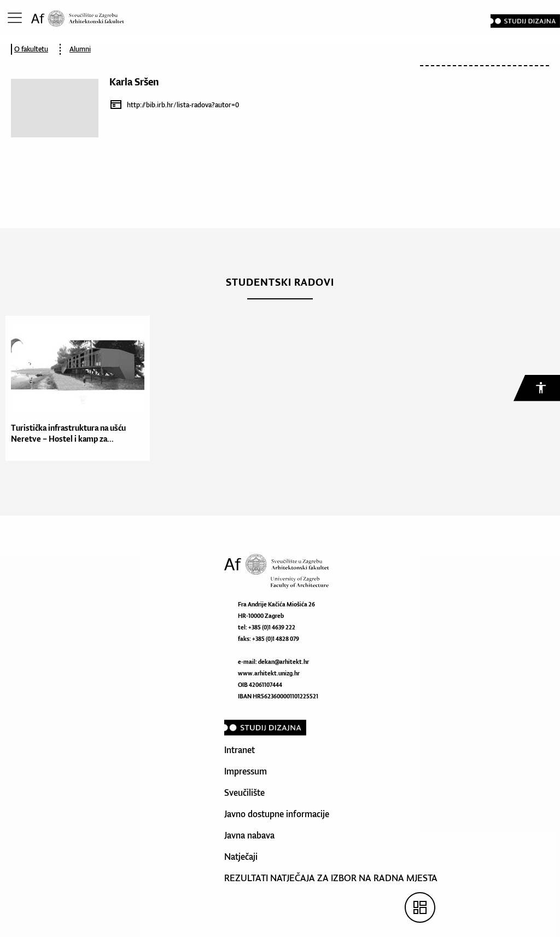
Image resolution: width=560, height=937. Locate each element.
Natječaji (241, 857)
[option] (75, 388)
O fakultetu (31, 49)
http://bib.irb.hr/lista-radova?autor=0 (183, 105)
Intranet (240, 750)
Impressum (246, 771)
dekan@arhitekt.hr (284, 662)
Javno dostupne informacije (277, 814)
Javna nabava (249, 835)
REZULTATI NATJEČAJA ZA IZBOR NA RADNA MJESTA (331, 878)
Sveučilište (244, 793)
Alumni (80, 49)
